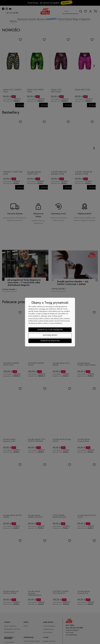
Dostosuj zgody (50, 335)
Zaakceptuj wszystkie (50, 341)
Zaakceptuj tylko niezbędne (50, 330)
